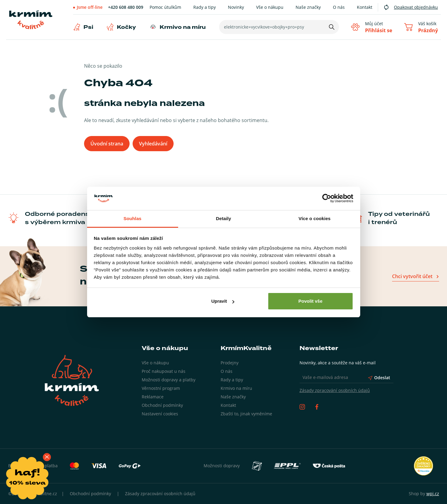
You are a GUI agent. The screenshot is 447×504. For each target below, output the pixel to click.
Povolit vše (310, 301)
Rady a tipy (205, 7)
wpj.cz (433, 494)
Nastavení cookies (160, 414)
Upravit (223, 301)
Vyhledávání (153, 144)
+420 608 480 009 (126, 7)
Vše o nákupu (270, 7)
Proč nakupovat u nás (164, 371)
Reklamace (153, 397)
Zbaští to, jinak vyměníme (246, 414)
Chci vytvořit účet (412, 276)
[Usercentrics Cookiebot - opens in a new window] (327, 199)
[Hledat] (332, 27)
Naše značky (308, 7)
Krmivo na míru (183, 27)
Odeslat (379, 378)
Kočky (126, 27)
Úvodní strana (107, 144)
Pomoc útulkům (165, 7)
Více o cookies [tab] (315, 218)
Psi (88, 27)
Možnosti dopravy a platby (169, 380)
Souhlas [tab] (132, 218)
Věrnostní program (161, 388)
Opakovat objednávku (416, 7)
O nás (339, 7)
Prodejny (230, 363)
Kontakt (365, 7)
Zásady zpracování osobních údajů (335, 390)
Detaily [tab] (224, 218)
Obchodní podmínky (162, 405)
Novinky (236, 7)
